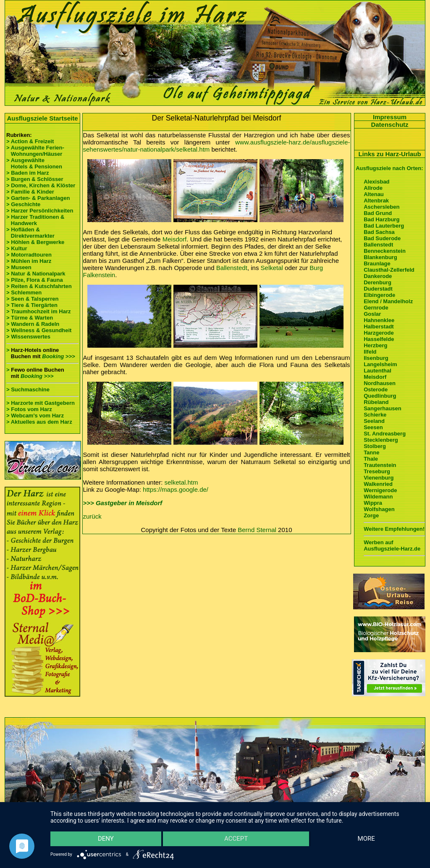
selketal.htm (181, 482)
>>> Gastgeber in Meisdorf (123, 503)
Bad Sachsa (379, 232)
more (366, 839)
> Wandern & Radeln (33, 324)
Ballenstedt (232, 268)
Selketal (272, 268)
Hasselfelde (379, 339)
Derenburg (378, 282)
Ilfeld (370, 352)
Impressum (390, 117)
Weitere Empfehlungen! (394, 529)
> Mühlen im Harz (29, 261)
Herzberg (375, 345)
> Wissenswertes (28, 337)
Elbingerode (379, 295)
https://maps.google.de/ (176, 489)
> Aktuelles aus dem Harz (39, 422)
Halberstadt (379, 326)
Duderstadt (378, 289)
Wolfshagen (379, 509)
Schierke (375, 415)
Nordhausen (380, 383)
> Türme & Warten (30, 318)
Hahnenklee (379, 320)
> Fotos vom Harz (29, 409)
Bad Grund (378, 213)
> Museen (19, 267)
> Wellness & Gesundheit (39, 330)
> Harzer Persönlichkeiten (40, 211)
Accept (236, 839)
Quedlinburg (380, 396)
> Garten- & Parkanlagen (38, 198)
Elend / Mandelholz (388, 301)
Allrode (373, 188)
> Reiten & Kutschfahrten (39, 286)
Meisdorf (175, 239)
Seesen (373, 427)
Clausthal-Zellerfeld (389, 270)
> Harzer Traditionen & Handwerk (35, 220)
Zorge (371, 515)
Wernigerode (380, 490)
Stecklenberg (381, 440)
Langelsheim (380, 364)
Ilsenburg (376, 358)
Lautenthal (378, 371)
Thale (371, 459)
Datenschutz (389, 125)
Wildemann (378, 497)
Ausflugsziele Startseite (42, 118)
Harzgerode (379, 333)
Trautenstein (380, 465)
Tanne (371, 452)
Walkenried (378, 484)
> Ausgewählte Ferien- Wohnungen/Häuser (36, 151)
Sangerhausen (383, 408)
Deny (105, 839)
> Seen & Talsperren (32, 299)
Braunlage (377, 264)
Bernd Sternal (257, 530)
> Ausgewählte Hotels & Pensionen (34, 163)
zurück (92, 516)
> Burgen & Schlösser (35, 179)
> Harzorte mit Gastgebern (41, 403)
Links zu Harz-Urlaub (389, 154)
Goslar (372, 314)
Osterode (376, 389)
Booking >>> (58, 356)
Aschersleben (381, 207)
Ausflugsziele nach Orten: (389, 168)
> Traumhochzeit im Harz (39, 311)
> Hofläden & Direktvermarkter (30, 233)
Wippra (373, 503)
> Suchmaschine (28, 389)
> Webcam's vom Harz (35, 416)
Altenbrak (376, 201)
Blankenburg (380, 257)
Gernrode (376, 308)
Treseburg (377, 471)
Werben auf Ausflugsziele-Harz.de (392, 545)
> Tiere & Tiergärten (32, 305)
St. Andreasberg (385, 434)
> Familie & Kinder (30, 192)
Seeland (374, 421)
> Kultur (17, 248)
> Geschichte (23, 204)
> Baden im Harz (28, 173)
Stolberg (375, 446)
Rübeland (376, 402)
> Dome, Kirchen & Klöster (41, 185)
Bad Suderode (382, 238)
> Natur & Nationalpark (36, 274)
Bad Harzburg (381, 219)
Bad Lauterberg (384, 226)
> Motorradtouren (29, 255)
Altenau (374, 194)
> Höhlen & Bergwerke (35, 242)
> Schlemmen (24, 292)
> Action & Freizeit (30, 141)
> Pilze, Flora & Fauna (35, 280)
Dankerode (378, 276)
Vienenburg (379, 478)
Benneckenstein (385, 251)
